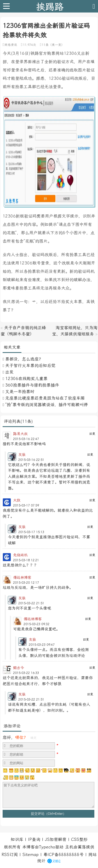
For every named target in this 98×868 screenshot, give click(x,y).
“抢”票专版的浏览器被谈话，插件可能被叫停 (47, 405)
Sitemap (31, 855)
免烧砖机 (20, 555)
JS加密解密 (56, 839)
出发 (9, 372)
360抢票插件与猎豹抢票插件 (32, 385)
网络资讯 (11, 45)
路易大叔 (20, 434)
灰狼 (22, 455)
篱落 (82, 847)
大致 (17, 500)
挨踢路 (50, 6)
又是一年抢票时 (20, 392)
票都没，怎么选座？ (24, 359)
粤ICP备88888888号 (64, 855)
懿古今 (19, 668)
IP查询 (34, 839)
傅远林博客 (22, 577)
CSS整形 (79, 839)
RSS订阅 (10, 855)
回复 (92, 434)
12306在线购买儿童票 (26, 379)
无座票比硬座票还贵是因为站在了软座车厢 (45, 398)
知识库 (17, 839)
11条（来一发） (53, 45)
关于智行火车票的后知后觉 (30, 366)
